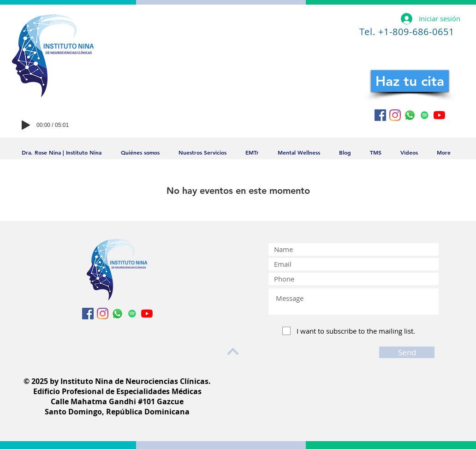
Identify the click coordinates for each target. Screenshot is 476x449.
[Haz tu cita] (410, 81)
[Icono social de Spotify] (425, 115)
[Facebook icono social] (380, 115)
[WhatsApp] (410, 115)
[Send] (407, 352)
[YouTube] (439, 115)
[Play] (26, 125)
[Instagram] (395, 115)
